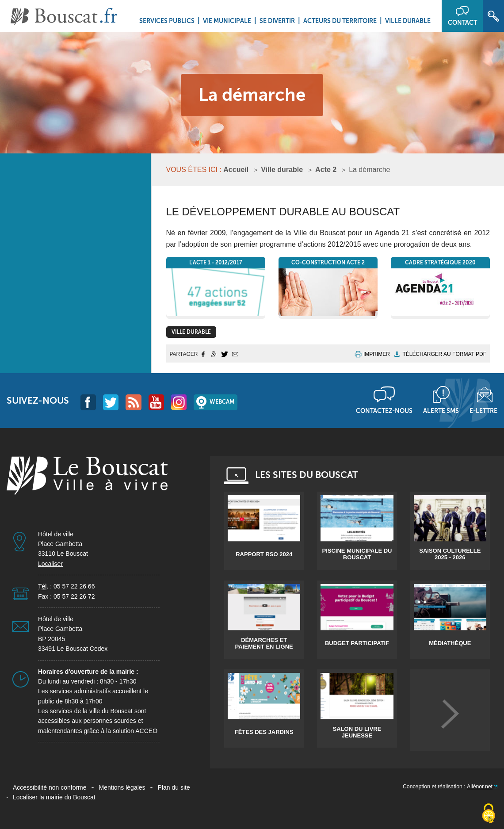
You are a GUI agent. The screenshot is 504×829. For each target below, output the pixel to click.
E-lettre (483, 411)
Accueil (236, 170)
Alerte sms (441, 411)
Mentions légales (122, 787)
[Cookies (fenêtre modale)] (489, 814)
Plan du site (174, 787)
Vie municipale (227, 21)
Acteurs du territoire (340, 21)
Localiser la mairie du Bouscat (54, 797)
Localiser (50, 564)
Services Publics (167, 21)
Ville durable (408, 21)
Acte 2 (326, 170)
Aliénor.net (480, 787)
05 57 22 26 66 (74, 586)
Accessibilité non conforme (50, 787)
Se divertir (277, 21)
